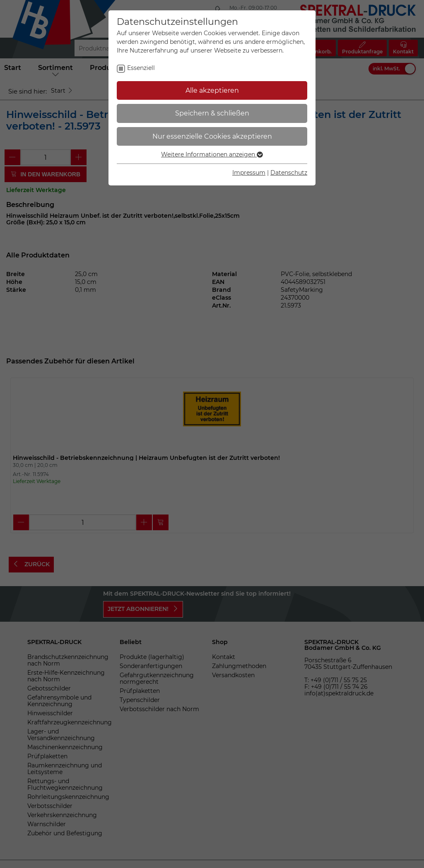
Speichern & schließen (212, 113)
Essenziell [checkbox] (141, 68)
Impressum (249, 173)
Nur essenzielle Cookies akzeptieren (212, 136)
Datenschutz (289, 173)
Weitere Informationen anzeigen (212, 154)
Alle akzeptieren (212, 90)
